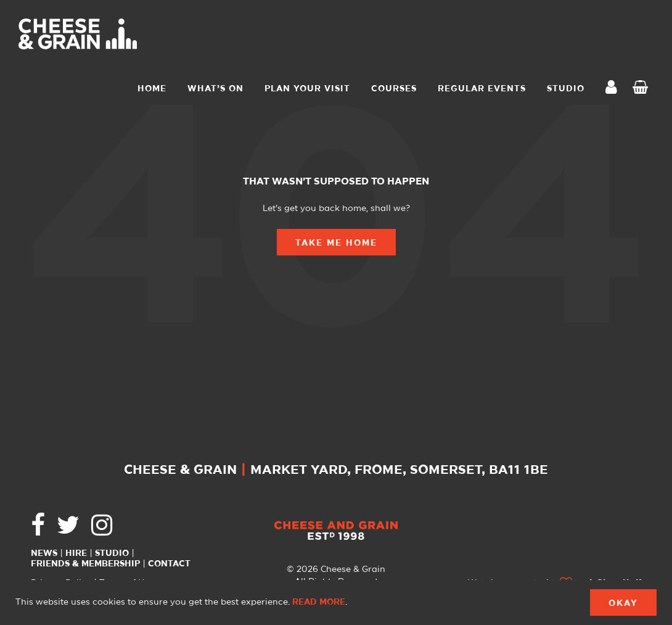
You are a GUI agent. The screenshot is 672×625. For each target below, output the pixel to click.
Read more (319, 602)
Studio (112, 553)
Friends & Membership (85, 564)
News (44, 553)
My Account (615, 89)
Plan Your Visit (307, 89)
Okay (623, 603)
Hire (76, 553)
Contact (169, 564)
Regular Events (482, 89)
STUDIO (566, 89)
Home (152, 89)
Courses (394, 89)
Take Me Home (336, 243)
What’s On (215, 89)
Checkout (643, 89)
